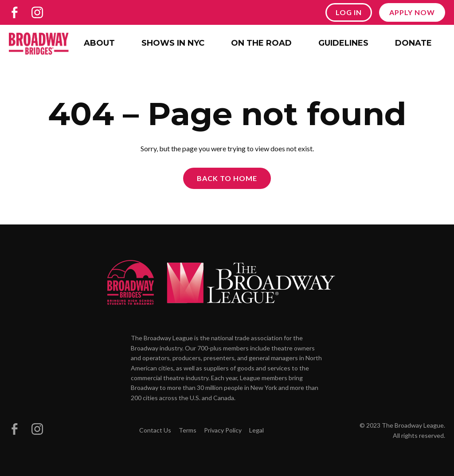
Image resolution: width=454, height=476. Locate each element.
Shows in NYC (173, 43)
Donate (413, 43)
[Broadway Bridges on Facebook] (15, 12)
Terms (188, 430)
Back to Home (227, 178)
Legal (256, 430)
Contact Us (155, 430)
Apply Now (412, 12)
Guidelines (343, 43)
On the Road (261, 43)
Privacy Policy (223, 430)
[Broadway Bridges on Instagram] (37, 12)
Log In (349, 12)
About (99, 43)
